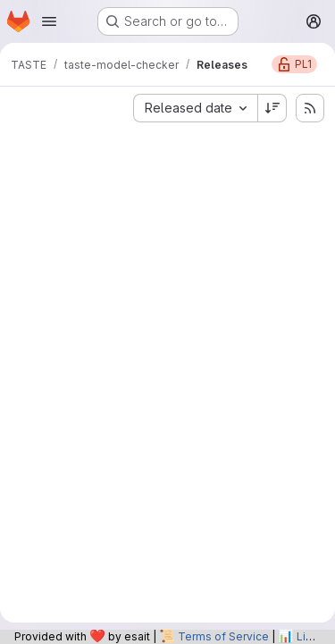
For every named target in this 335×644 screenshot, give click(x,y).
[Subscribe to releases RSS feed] (310, 108)
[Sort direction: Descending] (272, 108)
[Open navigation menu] (49, 21)
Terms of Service (223, 636)
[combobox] (195, 108)
